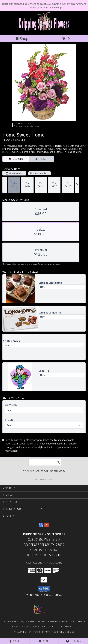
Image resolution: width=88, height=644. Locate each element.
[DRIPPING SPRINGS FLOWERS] (44, 31)
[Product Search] (45, 462)
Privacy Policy (22, 632)
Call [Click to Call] (15, 641)
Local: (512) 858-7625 (44, 550)
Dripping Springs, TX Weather (27, 627)
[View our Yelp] (47, 526)
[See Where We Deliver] (44, 479)
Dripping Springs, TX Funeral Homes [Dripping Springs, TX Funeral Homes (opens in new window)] (24, 621)
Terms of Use (67, 632)
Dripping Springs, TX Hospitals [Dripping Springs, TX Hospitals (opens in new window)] (67, 621)
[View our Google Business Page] (41, 526)
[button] (44, 589)
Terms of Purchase (45, 632)
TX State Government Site (63, 627)
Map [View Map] (44, 641)
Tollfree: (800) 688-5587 (44, 555)
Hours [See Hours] (73, 641)
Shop (22, 38)
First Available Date (40, 173)
